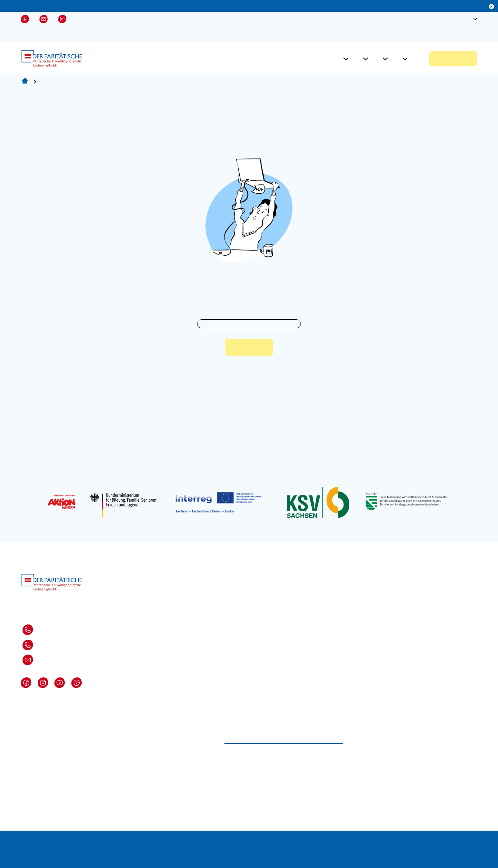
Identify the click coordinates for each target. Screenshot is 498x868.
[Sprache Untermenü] (475, 19)
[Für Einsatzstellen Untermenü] (366, 59)
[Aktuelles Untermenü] (385, 59)
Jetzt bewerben (453, 59)
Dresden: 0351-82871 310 (36, 630)
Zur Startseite (249, 347)
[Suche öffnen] (453, 19)
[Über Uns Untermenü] (405, 59)
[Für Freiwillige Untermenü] (346, 59)
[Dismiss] (491, 7)
